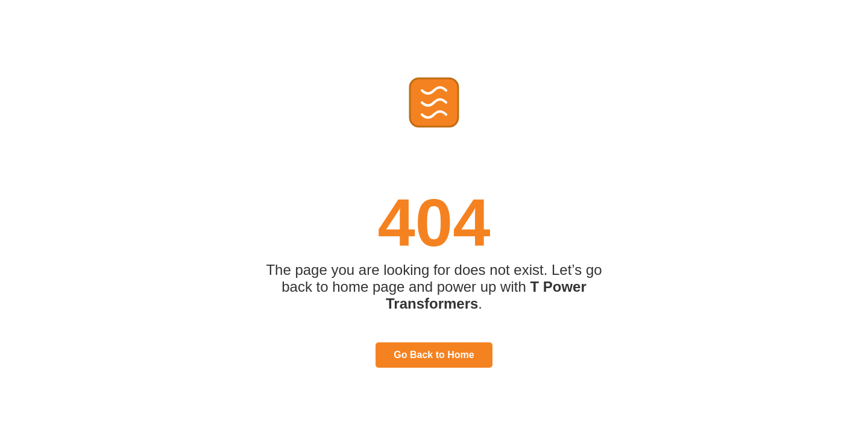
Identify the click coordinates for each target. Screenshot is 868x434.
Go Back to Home (434, 355)
